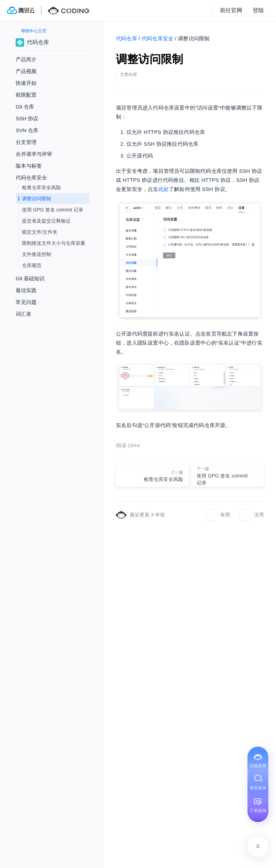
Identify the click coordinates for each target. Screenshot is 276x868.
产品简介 (26, 59)
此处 (164, 189)
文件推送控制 (37, 254)
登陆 (258, 10)
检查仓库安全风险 (41, 187)
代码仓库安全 (157, 38)
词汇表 (23, 314)
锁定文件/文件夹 (40, 232)
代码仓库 (127, 38)
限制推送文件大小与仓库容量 (54, 243)
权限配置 (26, 95)
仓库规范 (32, 265)
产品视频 (26, 71)
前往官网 (231, 10)
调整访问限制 (37, 199)
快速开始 (26, 83)
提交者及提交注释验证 (46, 221)
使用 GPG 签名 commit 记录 (53, 210)
